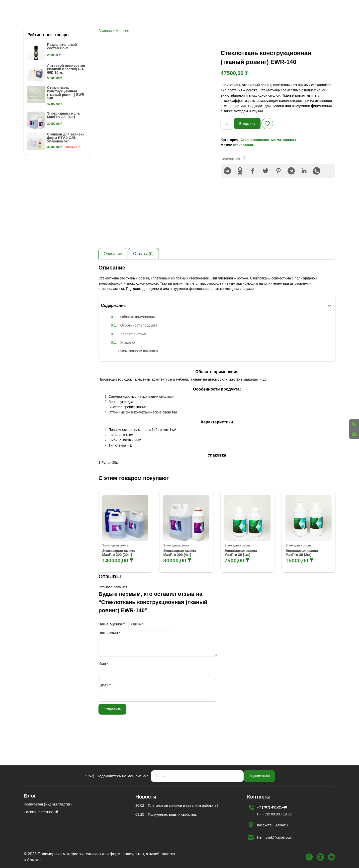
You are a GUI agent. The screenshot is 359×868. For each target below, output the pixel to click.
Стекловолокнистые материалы (268, 166)
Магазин (122, 57)
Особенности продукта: (142, 353)
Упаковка (130, 370)
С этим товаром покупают (140, 379)
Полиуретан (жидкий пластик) (48, 804)
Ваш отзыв (109, 663)
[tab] (113, 280)
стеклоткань (243, 172)
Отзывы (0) (143, 280)
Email (105, 715)
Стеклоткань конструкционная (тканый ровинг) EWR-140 (66, 120)
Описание (113, 280)
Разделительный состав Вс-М (62, 73)
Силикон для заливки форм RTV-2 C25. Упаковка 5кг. (66, 164)
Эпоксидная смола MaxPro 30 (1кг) (243, 582)
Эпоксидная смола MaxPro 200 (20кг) (121, 582)
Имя (104, 693)
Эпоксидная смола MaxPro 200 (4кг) (182, 582)
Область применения (140, 345)
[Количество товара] (228, 150)
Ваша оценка (112, 654)
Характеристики (136, 362)
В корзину (250, 150)
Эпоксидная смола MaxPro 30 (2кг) (304, 582)
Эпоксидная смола (115, 575)
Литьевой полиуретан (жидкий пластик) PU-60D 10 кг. (66, 96)
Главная (105, 57)
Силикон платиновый (41, 812)
